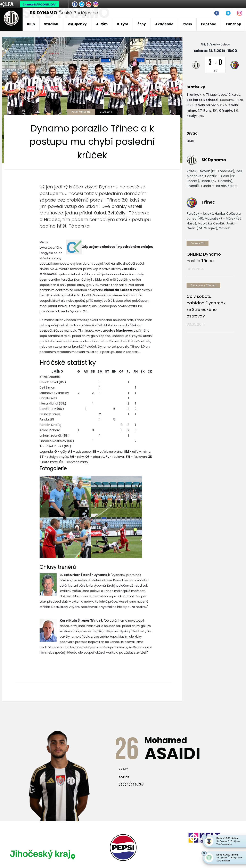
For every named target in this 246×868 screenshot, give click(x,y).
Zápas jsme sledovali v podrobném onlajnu (118, 247)
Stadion (51, 24)
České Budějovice (64, 13)
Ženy (142, 24)
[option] (42, 795)
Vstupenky (77, 24)
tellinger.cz (236, 834)
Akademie (164, 24)
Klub (31, 24)
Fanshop (233, 24)
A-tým (102, 24)
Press (187, 24)
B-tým (122, 24)
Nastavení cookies (15, 839)
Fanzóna (209, 24)
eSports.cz (81, 834)
